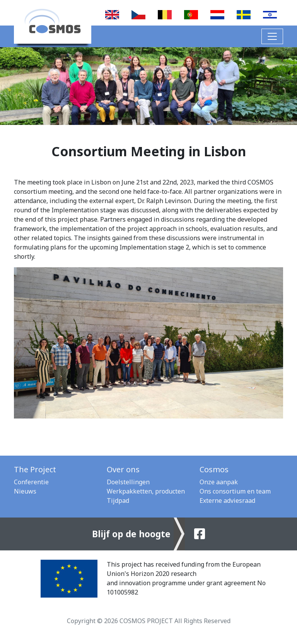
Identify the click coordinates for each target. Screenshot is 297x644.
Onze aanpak (219, 482)
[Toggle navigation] (272, 36)
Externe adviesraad (227, 501)
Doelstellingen (128, 482)
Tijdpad (118, 501)
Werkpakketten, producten (146, 491)
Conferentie (31, 482)
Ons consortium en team (235, 491)
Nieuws (25, 491)
